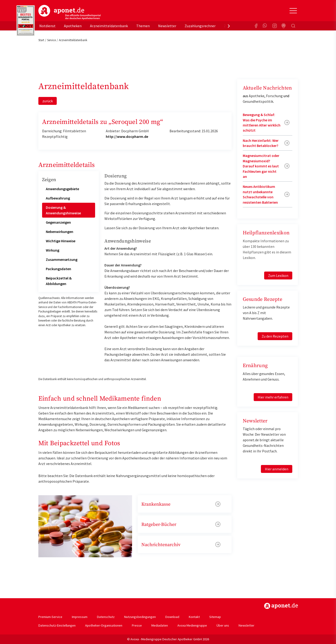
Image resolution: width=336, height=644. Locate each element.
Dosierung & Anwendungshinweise (63, 210)
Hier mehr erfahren (273, 397)
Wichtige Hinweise (61, 241)
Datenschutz (106, 617)
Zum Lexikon (278, 276)
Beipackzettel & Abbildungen (59, 281)
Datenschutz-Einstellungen (57, 625)
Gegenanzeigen (58, 222)
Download (172, 617)
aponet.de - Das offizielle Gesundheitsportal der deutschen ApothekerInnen (70, 12)
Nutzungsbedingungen (140, 617)
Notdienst (47, 26)
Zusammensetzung (62, 259)
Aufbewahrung (58, 198)
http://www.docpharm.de (127, 136)
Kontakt (194, 617)
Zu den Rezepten (275, 336)
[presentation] (229, 26)
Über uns (223, 625)
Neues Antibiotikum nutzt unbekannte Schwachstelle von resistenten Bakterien (260, 194)
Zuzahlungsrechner (200, 26)
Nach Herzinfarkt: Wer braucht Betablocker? (261, 143)
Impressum (80, 617)
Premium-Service (50, 617)
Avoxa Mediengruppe (192, 625)
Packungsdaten (58, 269)
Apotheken (73, 26)
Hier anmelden (277, 469)
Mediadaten (160, 625)
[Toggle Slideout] (293, 11)
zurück (48, 101)
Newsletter (167, 26)
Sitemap (215, 617)
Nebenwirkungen (60, 232)
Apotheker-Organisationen (104, 625)
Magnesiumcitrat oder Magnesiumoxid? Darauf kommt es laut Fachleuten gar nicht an (261, 166)
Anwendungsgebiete (62, 189)
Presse (137, 625)
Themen (143, 26)
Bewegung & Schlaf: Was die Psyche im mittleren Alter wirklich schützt (262, 122)
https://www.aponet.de (281, 606)
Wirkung (53, 250)
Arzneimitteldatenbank (109, 26)
